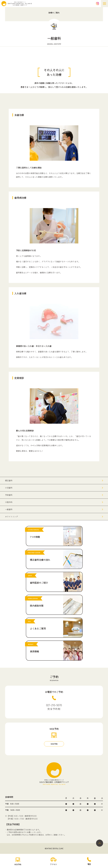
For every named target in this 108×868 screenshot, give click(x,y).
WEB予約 (54, 744)
